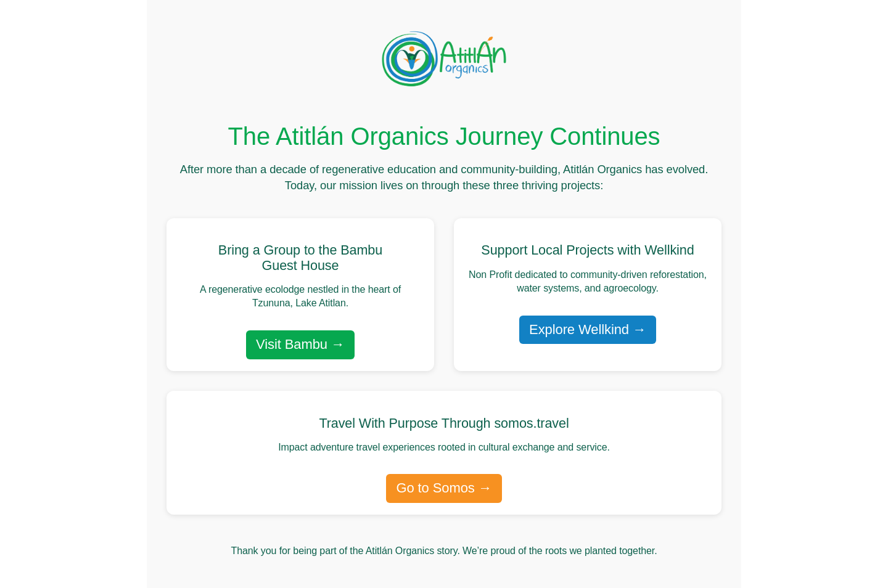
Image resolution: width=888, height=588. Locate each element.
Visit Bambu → (300, 344)
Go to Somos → (444, 488)
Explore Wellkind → (588, 329)
